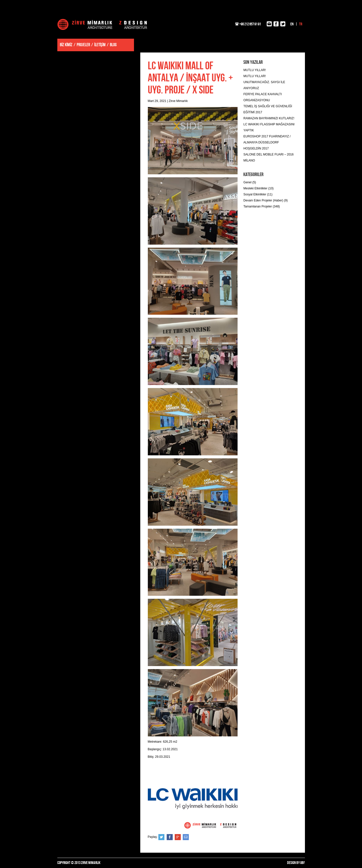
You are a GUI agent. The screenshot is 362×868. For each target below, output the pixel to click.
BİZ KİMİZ (66, 45)
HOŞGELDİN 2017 (256, 148)
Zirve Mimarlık (102, 24)
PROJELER (83, 45)
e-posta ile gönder (186, 837)
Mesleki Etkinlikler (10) (258, 188)
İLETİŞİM (100, 45)
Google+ (178, 837)
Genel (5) (250, 182)
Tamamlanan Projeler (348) (262, 206)
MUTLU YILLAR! (255, 70)
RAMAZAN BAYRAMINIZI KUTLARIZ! (269, 118)
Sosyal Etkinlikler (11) (258, 194)
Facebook (170, 837)
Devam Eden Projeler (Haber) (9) (265, 200)
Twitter (161, 837)
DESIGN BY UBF (296, 863)
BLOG (113, 45)
